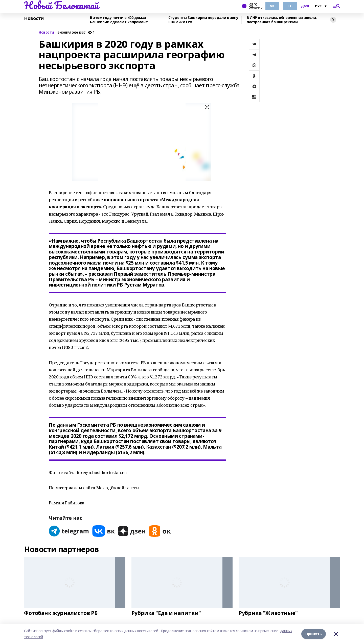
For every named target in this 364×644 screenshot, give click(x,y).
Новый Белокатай (61, 5)
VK (272, 6)
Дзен (305, 6)
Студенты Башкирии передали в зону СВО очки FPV (203, 20)
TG (290, 6)
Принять (314, 634)
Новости (34, 18)
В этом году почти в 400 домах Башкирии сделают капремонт (119, 20)
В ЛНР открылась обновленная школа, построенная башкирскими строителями (282, 20)
